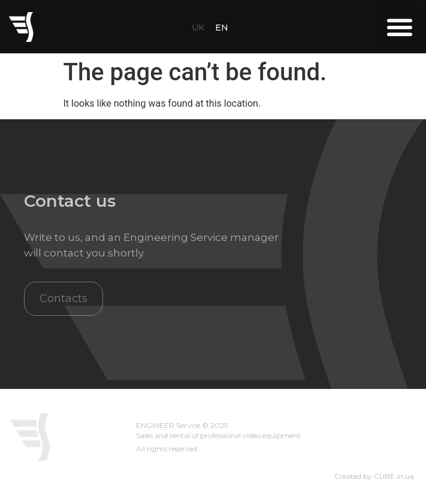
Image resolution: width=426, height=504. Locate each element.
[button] (399, 27)
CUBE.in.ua (394, 476)
